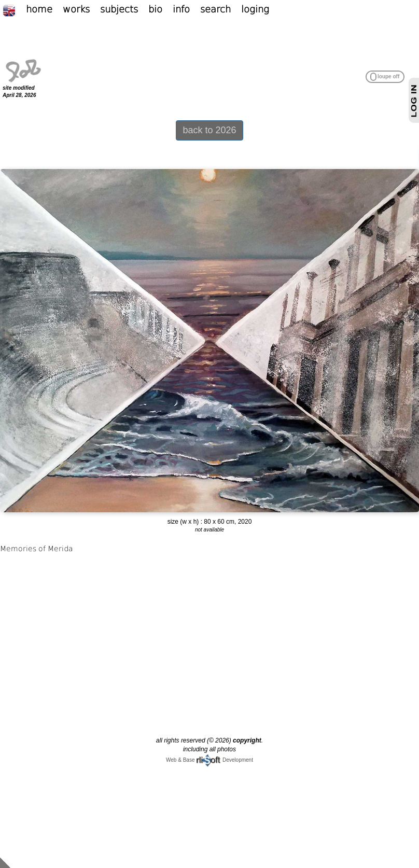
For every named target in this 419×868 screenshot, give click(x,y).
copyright (247, 740)
